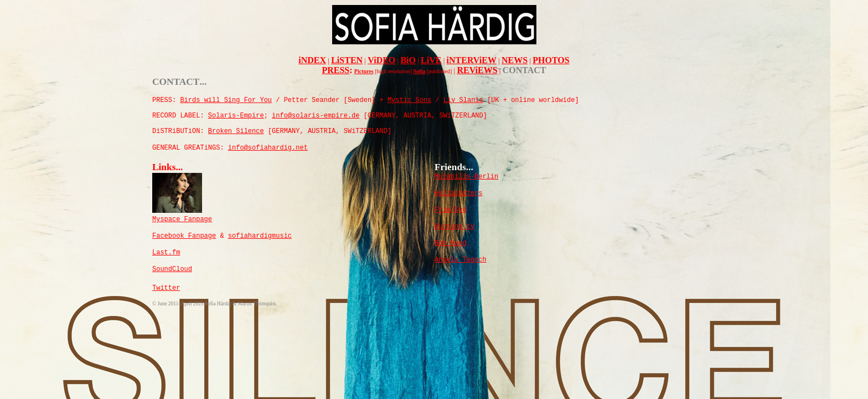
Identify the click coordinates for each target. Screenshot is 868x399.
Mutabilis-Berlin (466, 177)
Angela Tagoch (461, 260)
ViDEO (381, 60)
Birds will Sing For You (226, 100)
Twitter (166, 288)
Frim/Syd (451, 210)
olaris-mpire (236, 116)
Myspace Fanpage (182, 219)
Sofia (420, 71)
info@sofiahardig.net (268, 148)
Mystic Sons (409, 100)
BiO (408, 60)
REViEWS (477, 70)
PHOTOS (551, 60)
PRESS (335, 70)
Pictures (364, 71)
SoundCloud (172, 269)
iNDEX (312, 60)
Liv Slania (463, 100)
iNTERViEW (472, 60)
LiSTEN (347, 60)
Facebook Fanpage (184, 236)
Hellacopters (458, 193)
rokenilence (236, 131)
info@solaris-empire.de (316, 116)
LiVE (431, 60)
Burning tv (454, 227)
